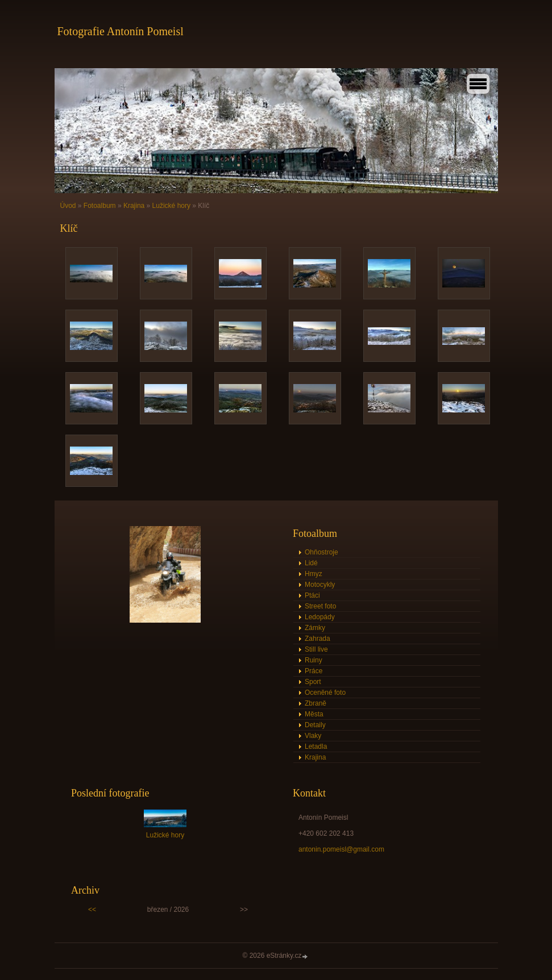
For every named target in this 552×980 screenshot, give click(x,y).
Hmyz (314, 574)
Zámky (315, 628)
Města (314, 714)
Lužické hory (171, 206)
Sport (313, 682)
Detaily (315, 725)
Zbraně (316, 703)
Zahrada (317, 639)
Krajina (134, 206)
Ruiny (314, 660)
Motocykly (320, 585)
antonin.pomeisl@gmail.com (341, 849)
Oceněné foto (325, 693)
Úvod (68, 206)
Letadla (316, 747)
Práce (314, 671)
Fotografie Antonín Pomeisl (121, 31)
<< (92, 910)
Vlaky (313, 736)
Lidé (311, 563)
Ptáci (312, 595)
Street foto (320, 606)
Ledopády (320, 617)
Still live (316, 649)
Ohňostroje (321, 552)
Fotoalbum (100, 206)
